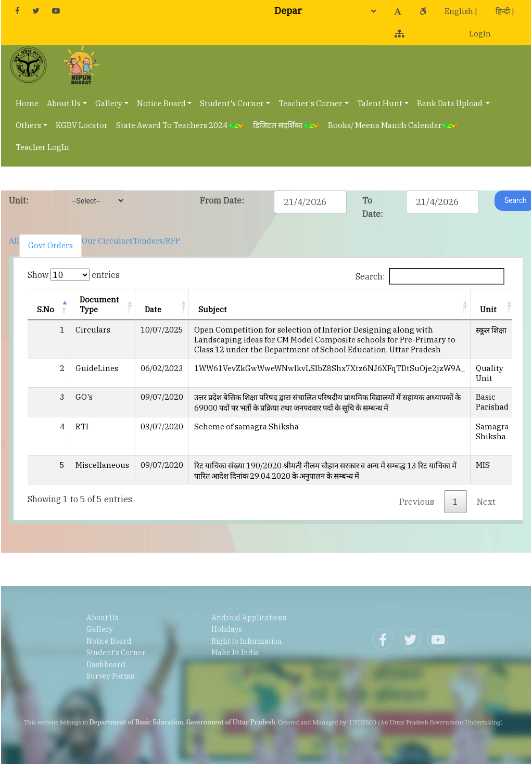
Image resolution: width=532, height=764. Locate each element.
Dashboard (106, 665)
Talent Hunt (380, 103)
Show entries (74, 275)
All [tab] (14, 241)
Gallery (109, 103)
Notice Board (161, 103)
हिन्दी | (505, 11)
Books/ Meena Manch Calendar (393, 125)
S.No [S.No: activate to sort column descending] (46, 309)
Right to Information (247, 641)
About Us (64, 103)
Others (28, 125)
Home (27, 103)
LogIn (480, 34)
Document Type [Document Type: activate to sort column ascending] (99, 304)
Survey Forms (110, 676)
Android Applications (249, 618)
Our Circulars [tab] (107, 241)
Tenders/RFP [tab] (156, 241)
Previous (417, 502)
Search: (430, 276)
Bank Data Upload (451, 103)
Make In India (235, 653)
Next (486, 502)
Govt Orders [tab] (50, 245)
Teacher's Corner (311, 103)
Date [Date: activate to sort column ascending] (153, 309)
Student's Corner (232, 103)
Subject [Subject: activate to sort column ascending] (213, 309)
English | (461, 11)
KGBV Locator (82, 125)
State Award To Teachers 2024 (180, 125)
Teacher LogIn (42, 147)
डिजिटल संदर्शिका (286, 125)
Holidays (227, 629)
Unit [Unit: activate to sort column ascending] (488, 309)
